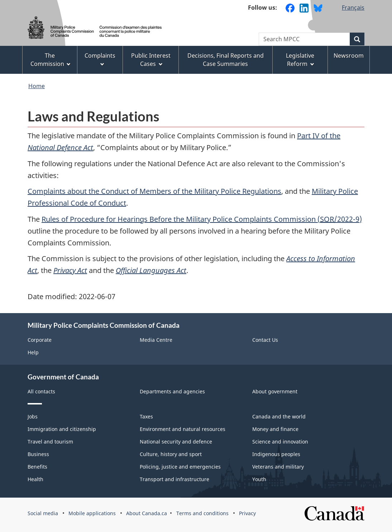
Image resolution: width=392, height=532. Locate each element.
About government (275, 391)
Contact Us (265, 340)
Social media (43, 513)
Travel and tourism (50, 442)
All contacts (41, 391)
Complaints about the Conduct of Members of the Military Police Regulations (154, 191)
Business (38, 454)
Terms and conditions (202, 513)
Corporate (40, 340)
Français (353, 8)
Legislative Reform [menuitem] (300, 60)
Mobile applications (92, 513)
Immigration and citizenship (62, 429)
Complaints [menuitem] (100, 59)
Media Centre (156, 340)
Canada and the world (279, 416)
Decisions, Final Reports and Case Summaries (226, 60)
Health (35, 479)
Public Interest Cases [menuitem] (151, 60)
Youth (259, 479)
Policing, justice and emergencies (180, 467)
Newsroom (349, 56)
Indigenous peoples (276, 454)
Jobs (33, 416)
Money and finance (275, 429)
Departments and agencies (172, 391)
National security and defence (176, 442)
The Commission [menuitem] (51, 60)
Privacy (247, 513)
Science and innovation (280, 442)
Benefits (37, 467)
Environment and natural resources (183, 429)
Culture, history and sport (171, 454)
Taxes (146, 416)
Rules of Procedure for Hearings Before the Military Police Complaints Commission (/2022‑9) (202, 219)
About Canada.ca (147, 513)
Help (33, 352)
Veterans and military (278, 467)
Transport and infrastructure (175, 479)
